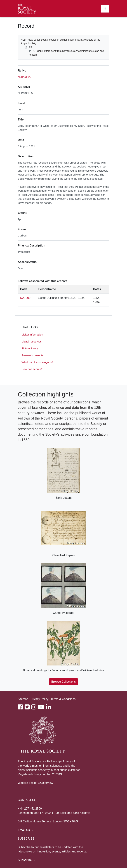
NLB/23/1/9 (24, 77)
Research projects (32, 355)
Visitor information (32, 335)
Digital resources (32, 341)
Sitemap (23, 699)
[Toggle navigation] (105, 9)
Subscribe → (27, 860)
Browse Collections (64, 682)
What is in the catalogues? (37, 362)
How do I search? (32, 369)
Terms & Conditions (63, 699)
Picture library (30, 348)
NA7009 (25, 298)
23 (30, 47)
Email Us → (26, 830)
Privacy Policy (39, 699)
